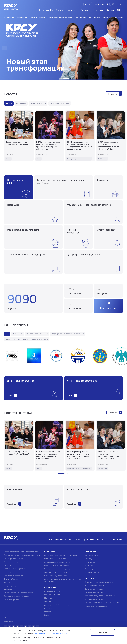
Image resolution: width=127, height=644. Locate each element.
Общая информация (12, 600)
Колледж (48, 612)
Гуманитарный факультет (94, 592)
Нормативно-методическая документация (61, 555)
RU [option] (86, 4)
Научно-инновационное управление (58, 569)
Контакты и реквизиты (12, 562)
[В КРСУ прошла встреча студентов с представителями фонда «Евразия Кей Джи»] (111, 136)
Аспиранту (89, 565)
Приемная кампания (52, 591)
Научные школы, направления (56, 576)
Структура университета (14, 559)
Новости (7, 572)
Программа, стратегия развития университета (22, 555)
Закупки (7, 582)
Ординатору (89, 569)
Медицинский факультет (94, 599)
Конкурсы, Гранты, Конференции (57, 565)
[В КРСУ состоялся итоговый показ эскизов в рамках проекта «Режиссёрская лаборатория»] (49, 136)
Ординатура (49, 608)
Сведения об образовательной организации (21, 552)
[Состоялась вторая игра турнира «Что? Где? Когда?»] (19, 136)
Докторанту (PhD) (92, 572)
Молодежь (8, 589)
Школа (47, 615)
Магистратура (50, 598)
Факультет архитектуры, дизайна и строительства (104, 603)
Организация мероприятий (14, 569)
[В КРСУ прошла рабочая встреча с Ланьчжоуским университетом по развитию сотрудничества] (80, 136)
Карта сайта (9, 622)
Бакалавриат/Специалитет (55, 595)
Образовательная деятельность (16, 596)
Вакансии (8, 565)
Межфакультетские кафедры (96, 606)
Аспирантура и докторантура (56, 572)
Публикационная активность (55, 559)
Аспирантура (49, 601)
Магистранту (90, 562)
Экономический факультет (95, 585)
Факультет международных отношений (100, 596)
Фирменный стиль (11, 579)
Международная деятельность (16, 586)
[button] (58, 78)
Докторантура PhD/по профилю (57, 605)
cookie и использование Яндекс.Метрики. (50, 633)
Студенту (88, 559)
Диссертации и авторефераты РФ (57, 562)
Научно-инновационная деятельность (19, 593)
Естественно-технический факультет (99, 582)
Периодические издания (13, 576)
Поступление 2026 (92, 555)
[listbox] (88, 4)
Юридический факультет (94, 589)
